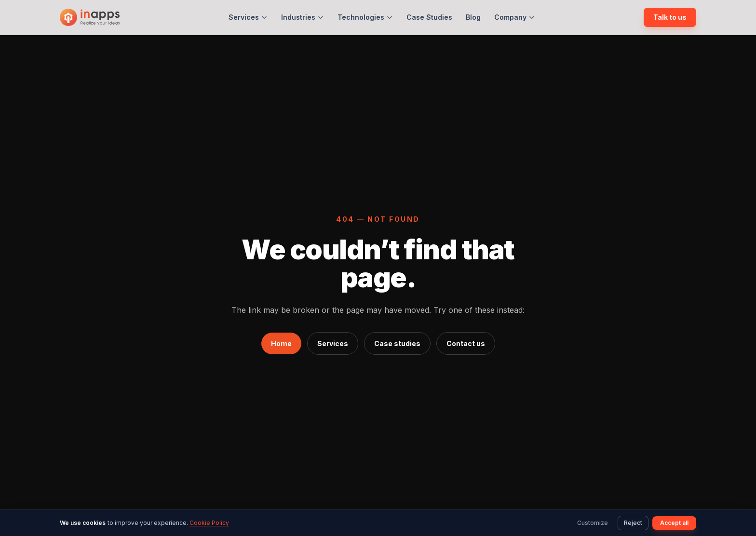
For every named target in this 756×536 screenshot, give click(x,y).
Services (248, 17)
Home (281, 343)
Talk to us (670, 17)
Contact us (466, 343)
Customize (593, 523)
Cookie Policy (209, 523)
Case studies (397, 343)
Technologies (365, 17)
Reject (633, 523)
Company (515, 17)
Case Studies (429, 17)
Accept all (674, 523)
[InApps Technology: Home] (90, 17)
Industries (303, 17)
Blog (473, 17)
